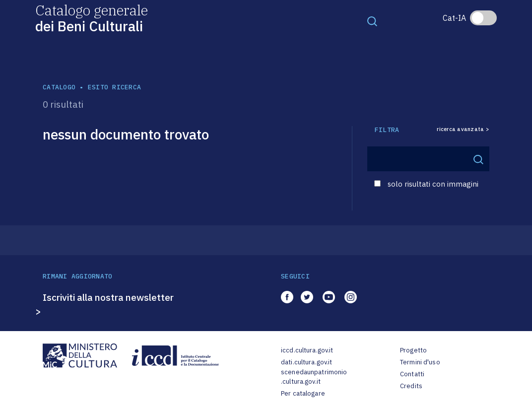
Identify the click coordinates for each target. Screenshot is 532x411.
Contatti (412, 374)
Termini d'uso (420, 362)
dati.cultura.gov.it (306, 362)
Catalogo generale (92, 18)
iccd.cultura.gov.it (307, 350)
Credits (411, 386)
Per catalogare (303, 393)
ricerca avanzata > (463, 129)
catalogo (59, 87)
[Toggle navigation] (372, 21)
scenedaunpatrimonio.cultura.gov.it (314, 377)
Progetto (413, 350)
